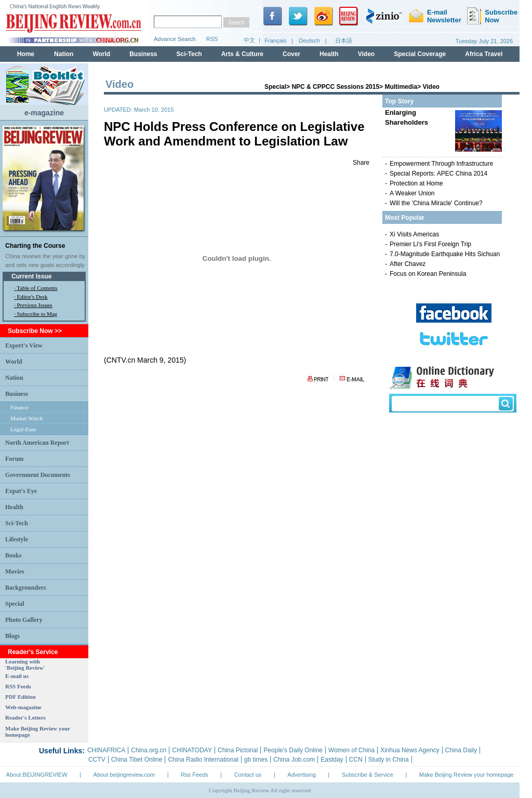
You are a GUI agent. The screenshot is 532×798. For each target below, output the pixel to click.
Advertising (301, 775)
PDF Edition (21, 697)
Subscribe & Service (368, 775)
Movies (15, 571)
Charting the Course (35, 246)
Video (431, 87)
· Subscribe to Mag (36, 314)
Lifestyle (17, 539)
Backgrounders (25, 588)
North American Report (37, 443)
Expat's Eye (21, 491)
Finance (19, 407)
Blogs (12, 636)
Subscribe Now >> (35, 331)
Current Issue (31, 276)
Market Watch (26, 418)
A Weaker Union (412, 193)
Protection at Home (416, 183)
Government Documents (38, 475)
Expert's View (24, 345)
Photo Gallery (24, 620)
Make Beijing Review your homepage (467, 775)
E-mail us (17, 676)
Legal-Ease (23, 429)
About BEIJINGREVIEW (37, 775)
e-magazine (44, 113)
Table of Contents (37, 288)
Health (14, 507)
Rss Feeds (195, 775)
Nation (14, 378)
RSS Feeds (18, 686)
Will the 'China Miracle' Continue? (436, 203)
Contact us (248, 775)
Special (15, 604)
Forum (14, 459)
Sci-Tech (17, 523)
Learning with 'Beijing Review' (25, 664)
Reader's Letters (25, 717)
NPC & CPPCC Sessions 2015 (335, 87)
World (14, 362)
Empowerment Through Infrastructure (441, 164)
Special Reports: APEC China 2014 (438, 174)
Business (17, 394)
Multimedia (401, 87)
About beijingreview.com (124, 775)
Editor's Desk (32, 297)
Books (13, 555)
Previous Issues (35, 305)
